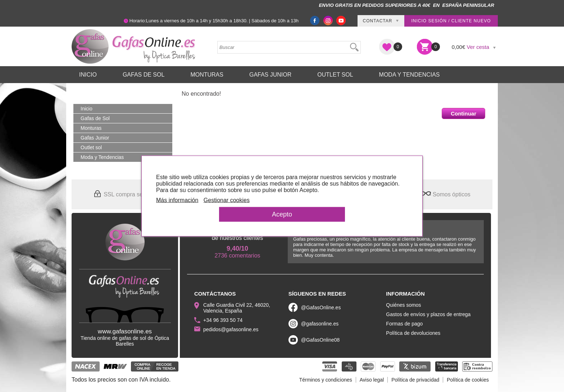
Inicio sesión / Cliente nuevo (451, 21)
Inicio (88, 75)
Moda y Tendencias (410, 75)
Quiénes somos (403, 305)
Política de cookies (468, 380)
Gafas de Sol (144, 75)
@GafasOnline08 (320, 340)
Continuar (463, 113)
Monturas (207, 75)
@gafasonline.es (320, 324)
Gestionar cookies (227, 200)
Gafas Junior (270, 75)
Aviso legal (372, 380)
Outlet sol (335, 75)
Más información (177, 200)
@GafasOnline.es (321, 307)
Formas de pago (404, 324)
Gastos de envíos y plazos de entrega (428, 314)
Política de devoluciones (413, 333)
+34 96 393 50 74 (223, 320)
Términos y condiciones (326, 380)
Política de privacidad (415, 380)
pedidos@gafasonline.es (231, 329)
